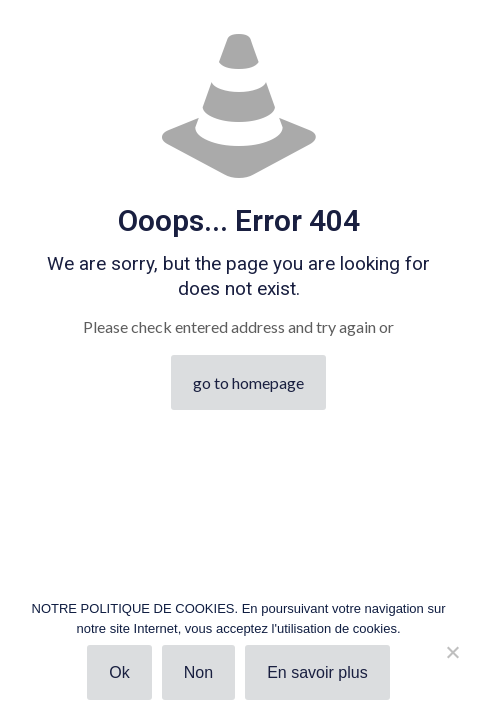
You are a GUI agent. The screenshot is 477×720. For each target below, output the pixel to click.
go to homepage (248, 382)
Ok (119, 672)
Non (198, 672)
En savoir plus (317, 672)
